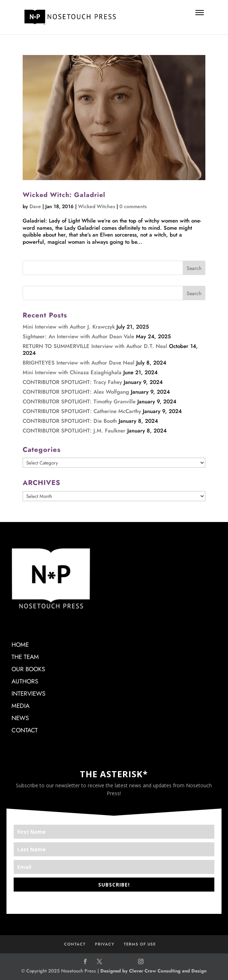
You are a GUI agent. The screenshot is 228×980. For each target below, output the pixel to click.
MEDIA (20, 706)
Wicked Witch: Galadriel (64, 195)
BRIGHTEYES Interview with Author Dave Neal (79, 363)
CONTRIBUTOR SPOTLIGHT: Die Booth (70, 421)
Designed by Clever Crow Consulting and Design (153, 971)
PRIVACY (105, 944)
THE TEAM (25, 657)
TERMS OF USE (140, 944)
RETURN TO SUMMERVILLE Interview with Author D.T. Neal (95, 346)
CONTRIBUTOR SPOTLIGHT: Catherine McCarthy (82, 411)
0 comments (133, 206)
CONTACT (25, 730)
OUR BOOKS (28, 669)
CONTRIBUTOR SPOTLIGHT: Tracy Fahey (72, 382)
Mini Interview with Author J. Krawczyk (69, 327)
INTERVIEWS (28, 693)
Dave (35, 206)
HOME (20, 645)
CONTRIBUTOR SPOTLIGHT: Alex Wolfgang (76, 392)
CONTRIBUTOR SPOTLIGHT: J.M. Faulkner (74, 431)
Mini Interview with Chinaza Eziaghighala (72, 372)
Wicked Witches (97, 206)
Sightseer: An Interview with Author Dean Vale (78, 336)
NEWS (20, 718)
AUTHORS (25, 681)
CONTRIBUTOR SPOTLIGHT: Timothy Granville (79, 402)
